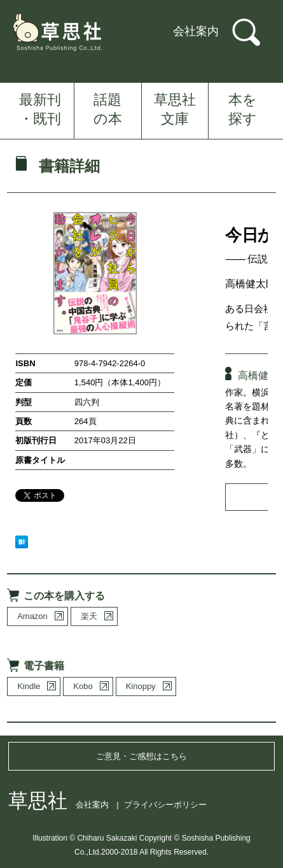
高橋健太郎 (251, 284)
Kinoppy (141, 686)
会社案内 (196, 31)
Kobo (83, 686)
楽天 (89, 616)
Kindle (29, 686)
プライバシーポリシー (165, 805)
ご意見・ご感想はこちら (141, 756)
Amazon (32, 616)
